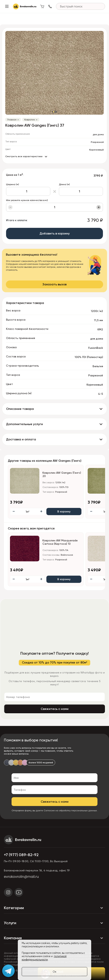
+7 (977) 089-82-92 (21, 855)
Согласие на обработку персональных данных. (71, 811)
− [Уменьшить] (10, 207)
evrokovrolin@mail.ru (21, 877)
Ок (54, 972)
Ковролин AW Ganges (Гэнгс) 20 (62, 474)
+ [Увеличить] (99, 207)
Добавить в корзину (55, 233)
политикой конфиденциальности (44, 958)
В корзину (64, 512)
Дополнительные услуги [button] (24, 424)
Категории (54, 908)
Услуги (54, 923)
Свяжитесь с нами (55, 709)
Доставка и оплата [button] (21, 439)
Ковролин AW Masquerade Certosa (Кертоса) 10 (60, 542)
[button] (54, 112)
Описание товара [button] (20, 409)
